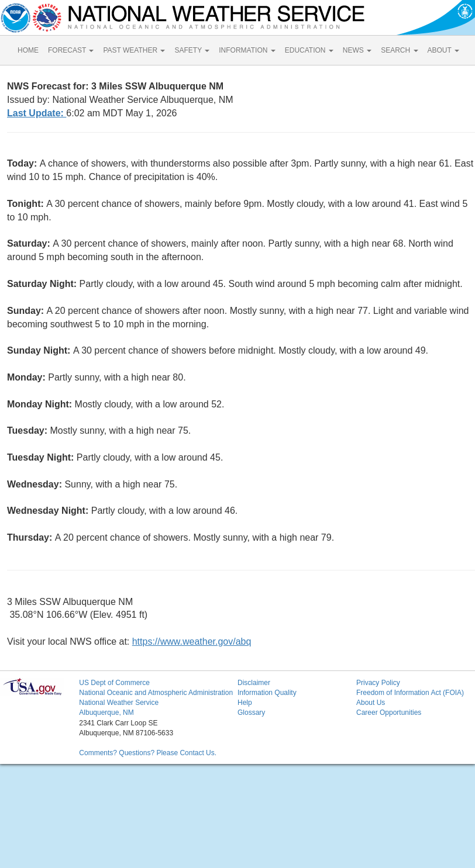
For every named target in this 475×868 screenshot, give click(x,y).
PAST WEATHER (134, 50)
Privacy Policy (378, 683)
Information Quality (267, 693)
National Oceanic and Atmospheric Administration (156, 693)
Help (245, 703)
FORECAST (71, 50)
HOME (28, 50)
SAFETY (192, 50)
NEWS (357, 50)
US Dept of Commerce (114, 683)
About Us (371, 703)
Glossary (251, 713)
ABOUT (443, 50)
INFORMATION (247, 50)
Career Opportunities (389, 713)
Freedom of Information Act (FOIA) (410, 693)
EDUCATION (309, 50)
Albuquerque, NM (106, 713)
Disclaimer (254, 683)
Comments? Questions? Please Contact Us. (148, 753)
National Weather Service (119, 703)
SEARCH (399, 50)
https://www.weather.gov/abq (192, 642)
